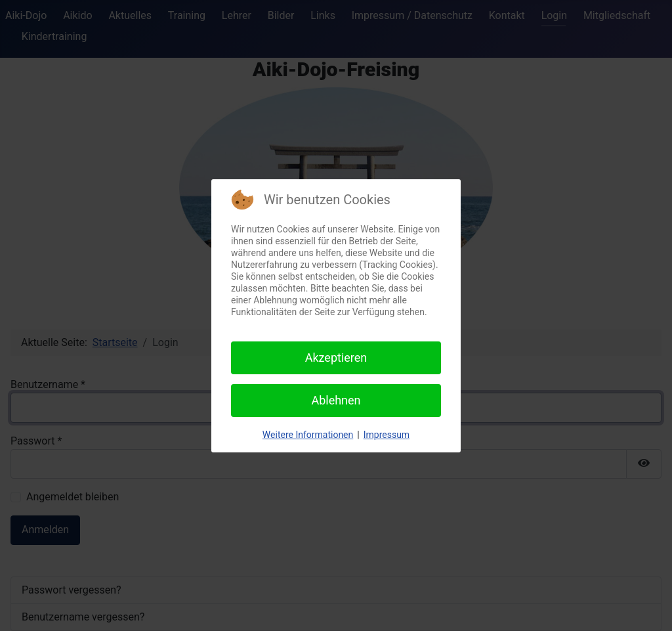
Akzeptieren (336, 358)
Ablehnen (336, 400)
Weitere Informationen (308, 435)
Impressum (387, 435)
